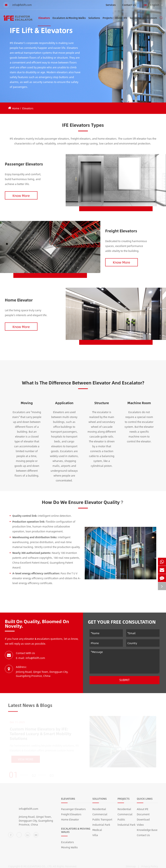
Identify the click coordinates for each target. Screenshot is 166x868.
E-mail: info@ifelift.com (30, 658)
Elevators (44, 21)
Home (16, 108)
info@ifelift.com (18, 5)
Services (111, 5)
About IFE (121, 21)
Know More (21, 195)
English (153, 5)
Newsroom (150, 21)
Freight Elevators (121, 231)
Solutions (94, 21)
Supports (135, 21)
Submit (124, 680)
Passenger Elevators (24, 164)
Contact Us (129, 5)
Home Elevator (19, 300)
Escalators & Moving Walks (69, 21)
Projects (108, 21)
